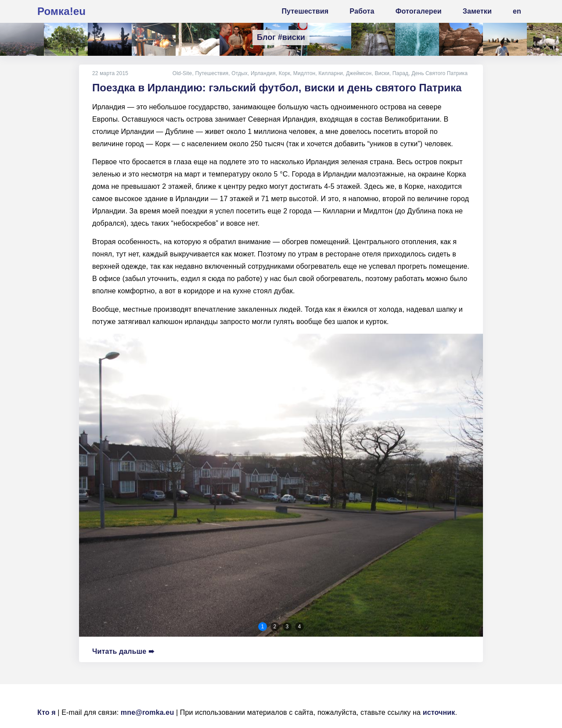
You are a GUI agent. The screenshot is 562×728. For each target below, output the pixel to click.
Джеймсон (359, 73)
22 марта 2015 (110, 73)
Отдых (240, 73)
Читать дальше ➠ (123, 651)
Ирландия (263, 73)
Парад (400, 73)
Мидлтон (304, 73)
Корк (284, 73)
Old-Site (182, 73)
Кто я (47, 712)
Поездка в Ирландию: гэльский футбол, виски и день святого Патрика (277, 88)
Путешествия (212, 73)
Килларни (331, 73)
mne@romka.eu (148, 712)
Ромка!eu (61, 11)
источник (439, 712)
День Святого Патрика (440, 73)
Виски (382, 73)
